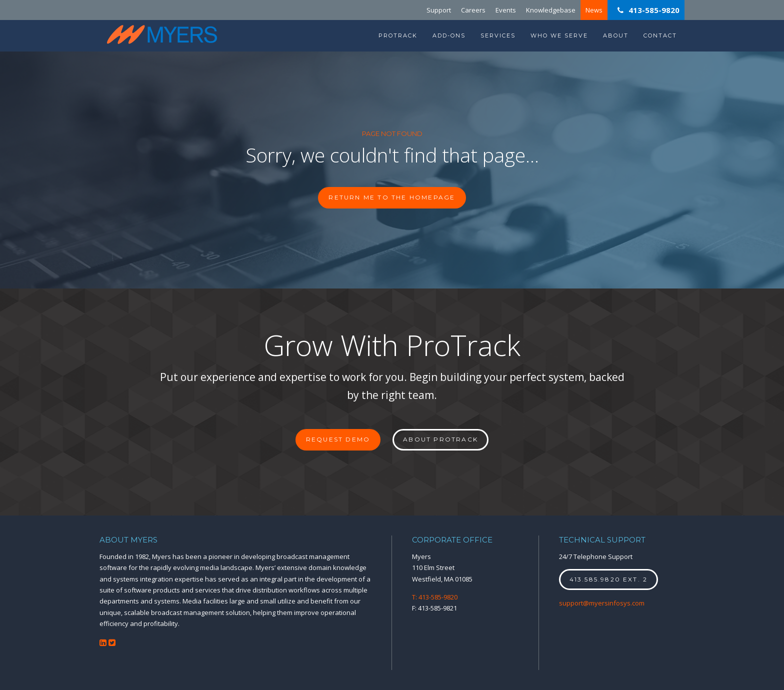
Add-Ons (449, 35)
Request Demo (338, 439)
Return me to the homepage (392, 197)
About (616, 35)
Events (506, 10)
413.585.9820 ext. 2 (609, 579)
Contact (660, 35)
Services (498, 35)
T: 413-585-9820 (435, 597)
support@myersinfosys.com (602, 603)
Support (439, 10)
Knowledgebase (551, 10)
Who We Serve (559, 35)
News (594, 10)
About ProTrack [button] (440, 439)
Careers (473, 10)
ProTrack (398, 35)
